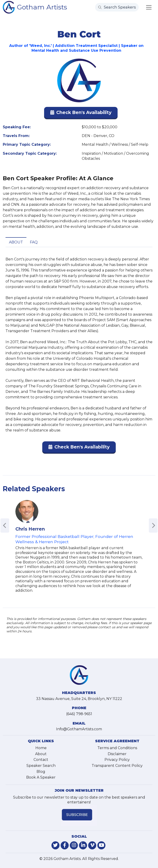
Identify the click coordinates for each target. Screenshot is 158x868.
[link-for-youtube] (101, 845)
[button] (81, 113)
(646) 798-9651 (79, 714)
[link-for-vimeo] (92, 845)
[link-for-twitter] (55, 845)
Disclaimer (117, 754)
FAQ (34, 242)
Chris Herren (30, 529)
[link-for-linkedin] (83, 845)
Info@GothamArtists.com (79, 729)
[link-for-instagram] (74, 845)
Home (41, 748)
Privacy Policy (117, 760)
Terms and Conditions (117, 748)
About (16, 242)
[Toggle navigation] (149, 7)
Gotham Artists (42, 7)
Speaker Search (41, 766)
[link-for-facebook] (65, 845)
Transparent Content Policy (117, 766)
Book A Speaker (41, 777)
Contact (41, 760)
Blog (41, 772)
